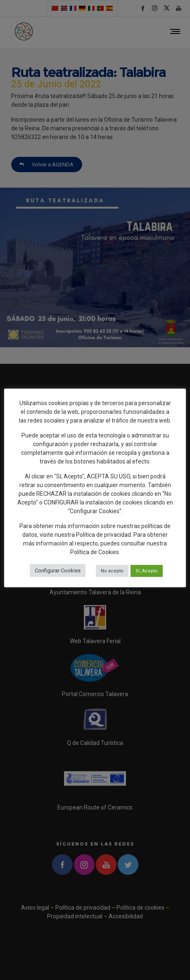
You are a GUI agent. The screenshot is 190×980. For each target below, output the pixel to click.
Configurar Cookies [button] (58, 570)
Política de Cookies (95, 552)
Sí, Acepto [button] (147, 571)
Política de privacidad (103, 535)
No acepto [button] (112, 571)
